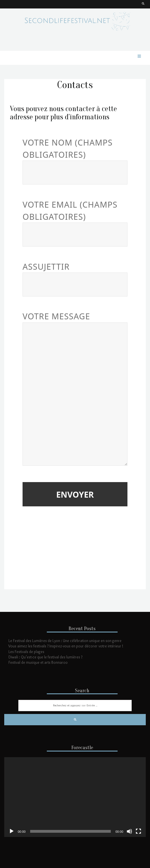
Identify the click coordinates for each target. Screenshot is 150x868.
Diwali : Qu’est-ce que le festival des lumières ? (45, 657)
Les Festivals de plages (26, 652)
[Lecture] (12, 831)
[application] (75, 797)
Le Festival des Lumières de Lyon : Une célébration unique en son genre (65, 641)
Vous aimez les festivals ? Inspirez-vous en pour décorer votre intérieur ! (66, 646)
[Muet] (129, 831)
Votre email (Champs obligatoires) (75, 220)
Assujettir (75, 276)
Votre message (75, 389)
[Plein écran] (138, 831)
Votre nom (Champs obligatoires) (75, 158)
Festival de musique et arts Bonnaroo (38, 662)
